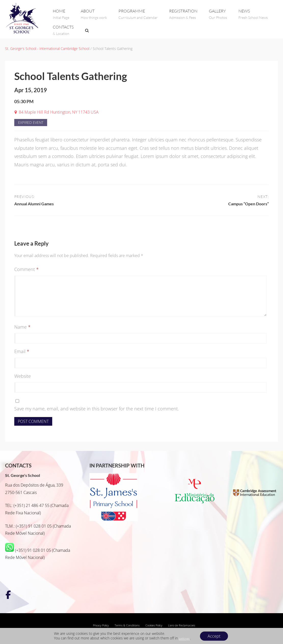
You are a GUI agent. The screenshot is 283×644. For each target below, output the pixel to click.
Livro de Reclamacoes (182, 625)
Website (23, 376)
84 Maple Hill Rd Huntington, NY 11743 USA (59, 112)
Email (22, 351)
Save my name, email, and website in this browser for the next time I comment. (97, 409)
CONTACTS (63, 30)
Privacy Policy (101, 625)
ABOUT (94, 14)
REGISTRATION (183, 14)
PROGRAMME (138, 14)
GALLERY (218, 14)
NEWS (253, 14)
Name (22, 327)
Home (61, 14)
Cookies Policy (154, 625)
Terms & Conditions (127, 625)
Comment (26, 269)
